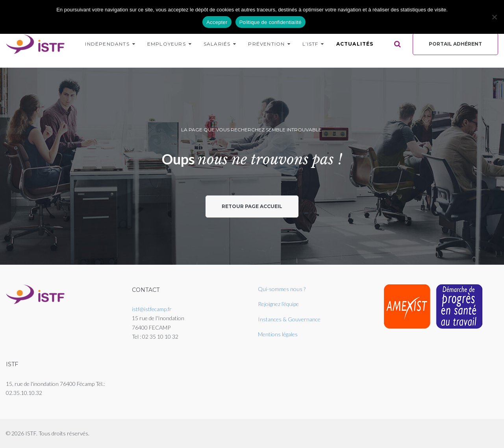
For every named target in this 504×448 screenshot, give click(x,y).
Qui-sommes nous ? (282, 289)
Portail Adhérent (455, 44)
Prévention (266, 44)
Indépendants (107, 44)
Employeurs (167, 44)
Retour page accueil (252, 206)
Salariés (217, 44)
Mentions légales (278, 334)
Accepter (217, 22)
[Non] (494, 17)
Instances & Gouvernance (289, 319)
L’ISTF (310, 44)
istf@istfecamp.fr (152, 309)
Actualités (355, 44)
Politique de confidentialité (271, 22)
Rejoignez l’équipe (278, 304)
